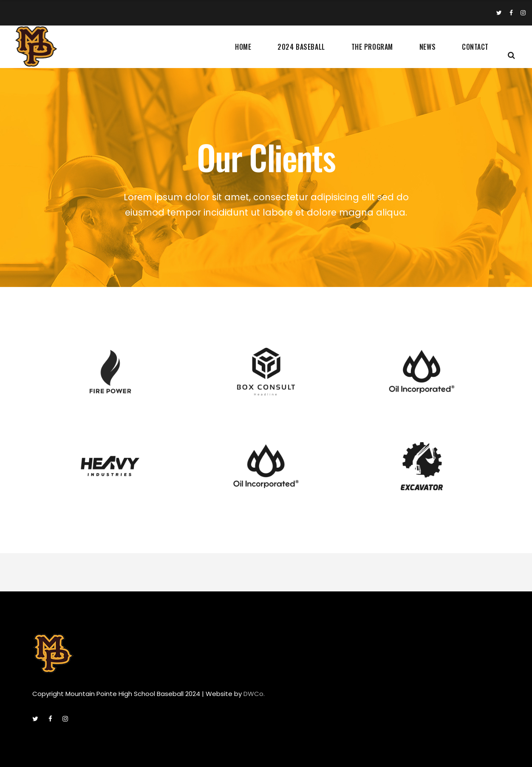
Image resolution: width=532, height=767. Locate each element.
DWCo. (254, 694)
